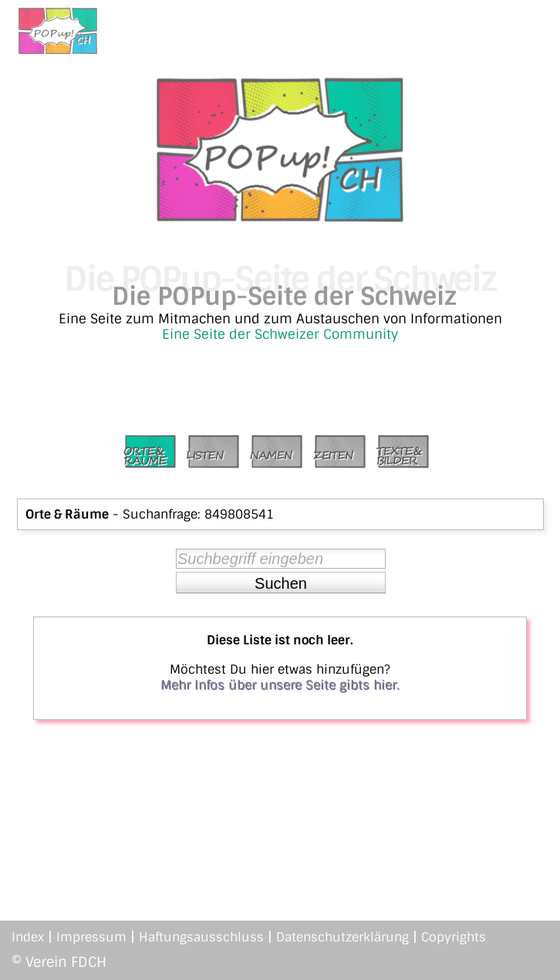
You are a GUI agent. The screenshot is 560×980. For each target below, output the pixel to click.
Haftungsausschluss (201, 937)
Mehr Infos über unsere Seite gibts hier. (280, 685)
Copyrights (454, 937)
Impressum (91, 937)
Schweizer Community (326, 334)
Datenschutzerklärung (342, 937)
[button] (281, 583)
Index (28, 937)
